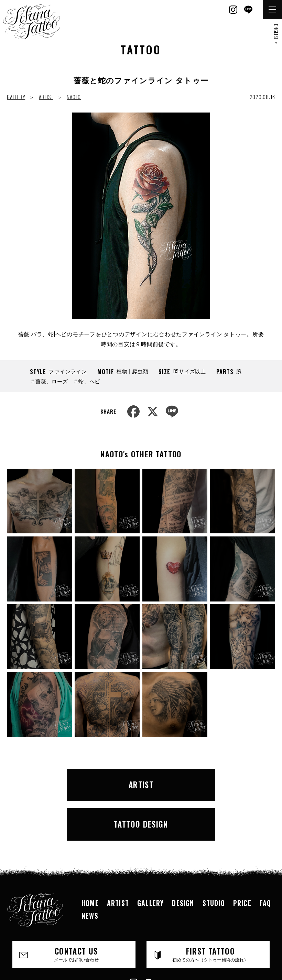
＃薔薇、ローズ (49, 381)
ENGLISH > (276, 34)
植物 (122, 371)
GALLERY (16, 97)
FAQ (265, 859)
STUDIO (214, 859)
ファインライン (68, 371)
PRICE (242, 859)
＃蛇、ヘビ (86, 381)
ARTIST (46, 97)
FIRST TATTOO (210, 910)
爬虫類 (140, 371)
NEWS (90, 871)
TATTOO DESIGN (207, 782)
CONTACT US (76, 910)
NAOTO (74, 97)
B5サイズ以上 (190, 371)
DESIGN (183, 859)
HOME (90, 859)
